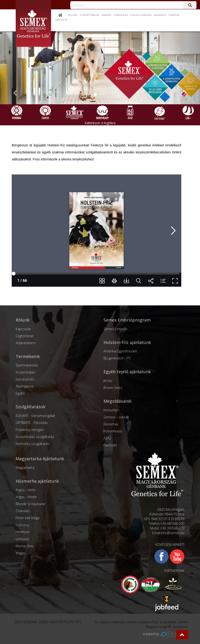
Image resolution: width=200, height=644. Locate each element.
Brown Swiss (113, 388)
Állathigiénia (24, 386)
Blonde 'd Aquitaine (30, 504)
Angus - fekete (26, 497)
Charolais (23, 511)
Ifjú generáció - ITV (117, 358)
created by (165, 634)
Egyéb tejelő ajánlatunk (127, 372)
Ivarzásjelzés (25, 379)
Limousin (22, 539)
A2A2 (107, 438)
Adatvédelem (26, 343)
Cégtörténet (25, 336)
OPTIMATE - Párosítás (32, 423)
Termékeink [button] (121, 15)
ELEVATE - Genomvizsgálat (35, 416)
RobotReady (113, 431)
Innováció (160, 15)
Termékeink (28, 356)
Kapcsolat (23, 329)
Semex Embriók (115, 329)
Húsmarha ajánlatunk (37, 481)
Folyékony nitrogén (30, 430)
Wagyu (20, 553)
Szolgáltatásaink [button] (141, 15)
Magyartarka (25, 468)
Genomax (111, 424)
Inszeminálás (25, 372)
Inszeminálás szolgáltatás (35, 437)
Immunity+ (111, 410)
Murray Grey (25, 546)
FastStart (110, 445)
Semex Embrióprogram (127, 320)
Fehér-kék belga (28, 518)
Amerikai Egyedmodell (120, 351)
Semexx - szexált (116, 417)
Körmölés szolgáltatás (32, 444)
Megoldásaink (117, 401)
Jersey (108, 381)
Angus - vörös (26, 490)
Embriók (107, 15)
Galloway (22, 525)
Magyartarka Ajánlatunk (40, 459)
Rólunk (73, 15)
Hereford (22, 532)
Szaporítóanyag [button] (90, 15)
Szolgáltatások (31, 407)
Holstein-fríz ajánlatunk (127, 342)
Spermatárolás (27, 365)
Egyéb (20, 393)
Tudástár (174, 15)
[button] (182, 635)
